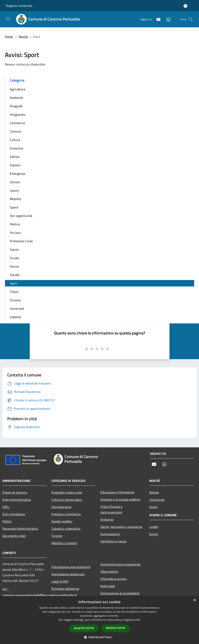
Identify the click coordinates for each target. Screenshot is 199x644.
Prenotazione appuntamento (71, 567)
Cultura (15, 140)
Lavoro (14, 190)
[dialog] (99, 620)
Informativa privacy (114, 579)
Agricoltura (17, 89)
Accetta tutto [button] (84, 628)
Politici (7, 521)
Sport (14, 283)
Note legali (108, 586)
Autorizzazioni (110, 534)
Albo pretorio (109, 571)
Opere (14, 207)
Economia (16, 148)
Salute (14, 249)
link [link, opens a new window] (138, 620)
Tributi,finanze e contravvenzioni (111, 509)
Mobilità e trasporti (64, 543)
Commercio (17, 123)
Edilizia (15, 157)
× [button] (194, 600)
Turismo (15, 300)
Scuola (14, 258)
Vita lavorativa (61, 507)
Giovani (15, 182)
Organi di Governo (15, 492)
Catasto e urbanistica (66, 528)
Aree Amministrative (17, 500)
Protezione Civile (21, 241)
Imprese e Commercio (66, 514)
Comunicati (157, 500)
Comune (15, 131)
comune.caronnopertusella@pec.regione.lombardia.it (40, 595)
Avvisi (153, 507)
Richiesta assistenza (65, 589)
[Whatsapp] (167, 19)
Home (9, 37)
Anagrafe (16, 106)
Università (17, 309)
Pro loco (15, 233)
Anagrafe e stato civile (67, 492)
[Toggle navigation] (8, 19)
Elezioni (15, 165)
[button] (100, 637)
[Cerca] (191, 19)
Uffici (6, 507)
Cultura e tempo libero (67, 500)
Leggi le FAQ (60, 581)
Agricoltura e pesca (113, 541)
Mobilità (15, 199)
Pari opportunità (21, 216)
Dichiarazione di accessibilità (120, 593)
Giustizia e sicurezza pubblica (120, 499)
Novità (23, 37)
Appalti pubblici (62, 521)
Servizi (14, 266)
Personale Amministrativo (20, 528)
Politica (15, 224)
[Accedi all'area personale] (185, 6)
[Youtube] (157, 19)
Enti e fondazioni (14, 514)
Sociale (15, 275)
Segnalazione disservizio (68, 574)
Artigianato (18, 114)
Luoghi (154, 527)
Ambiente (16, 98)
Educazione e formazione (117, 492)
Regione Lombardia (19, 6)
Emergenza (17, 174)
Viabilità (15, 317)
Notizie (154, 492)
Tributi (14, 292)
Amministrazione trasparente (120, 564)
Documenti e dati (14, 536)
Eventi (154, 534)
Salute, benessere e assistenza (121, 527)
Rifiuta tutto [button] (116, 628)
